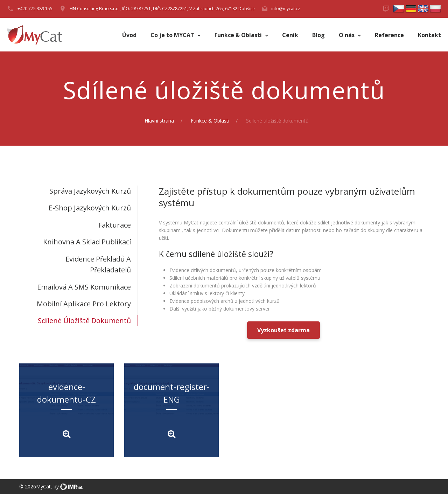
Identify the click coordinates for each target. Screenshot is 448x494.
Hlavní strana (159, 121)
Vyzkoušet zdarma (283, 330)
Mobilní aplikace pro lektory (84, 304)
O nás (347, 35)
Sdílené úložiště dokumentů (84, 321)
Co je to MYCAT (173, 35)
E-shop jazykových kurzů (90, 208)
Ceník (290, 35)
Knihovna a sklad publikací (87, 242)
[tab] (79, 191)
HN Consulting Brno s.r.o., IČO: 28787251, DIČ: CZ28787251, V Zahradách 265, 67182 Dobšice (162, 9)
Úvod (129, 35)
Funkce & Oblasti (239, 35)
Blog (318, 35)
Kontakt (429, 35)
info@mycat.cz (286, 9)
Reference (389, 35)
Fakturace (115, 225)
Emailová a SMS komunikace (84, 287)
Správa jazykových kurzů (90, 191)
